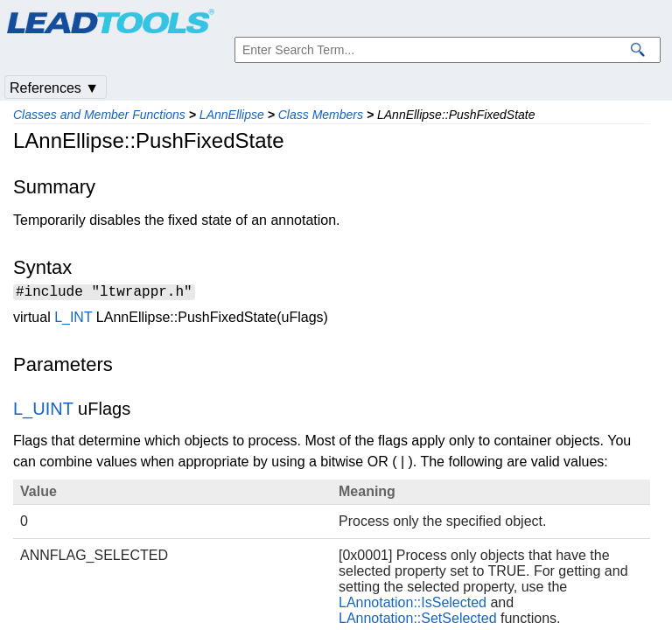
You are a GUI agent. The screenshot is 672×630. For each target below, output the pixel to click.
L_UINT (43, 411)
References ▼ (54, 88)
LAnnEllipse (232, 115)
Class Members (321, 115)
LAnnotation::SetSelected (418, 621)
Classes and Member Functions (99, 115)
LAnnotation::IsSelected (413, 605)
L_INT (73, 320)
